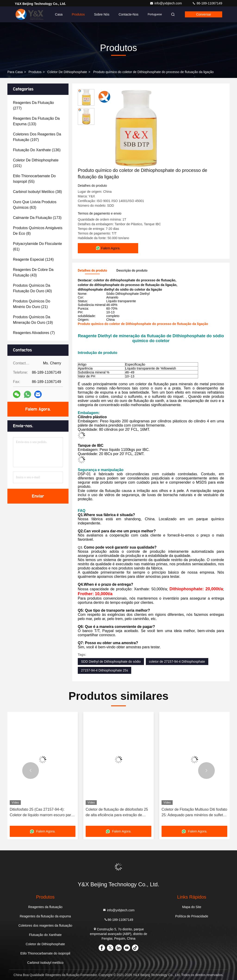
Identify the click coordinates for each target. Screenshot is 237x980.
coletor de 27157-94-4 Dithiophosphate (177, 662)
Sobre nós (102, 14)
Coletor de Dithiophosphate (67, 72)
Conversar (204, 14)
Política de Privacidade (192, 916)
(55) (34, 179)
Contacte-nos (128, 14)
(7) (34, 333)
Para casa (15, 72)
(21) (32, 304)
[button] (31, 771)
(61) (37, 246)
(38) (37, 192)
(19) (33, 320)
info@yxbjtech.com (166, 3)
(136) (37, 150)
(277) (33, 105)
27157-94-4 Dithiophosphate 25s (104, 670)
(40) (32, 288)
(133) (36, 121)
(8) (38, 231)
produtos (35, 72)
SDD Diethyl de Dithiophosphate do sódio (111, 662)
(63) (35, 205)
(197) (37, 137)
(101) (36, 163)
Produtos (78, 14)
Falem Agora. (38, 409)
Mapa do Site (192, 907)
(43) (33, 272)
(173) (37, 218)
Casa (59, 14)
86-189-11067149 (207, 3)
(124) (33, 259)
